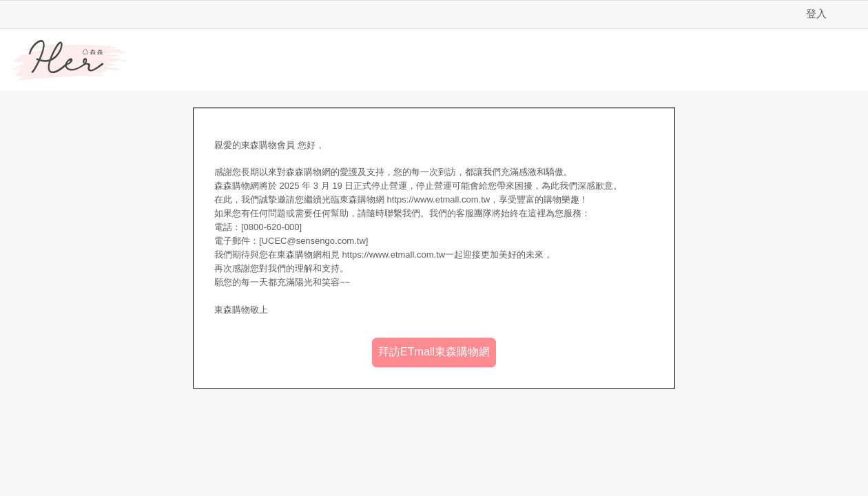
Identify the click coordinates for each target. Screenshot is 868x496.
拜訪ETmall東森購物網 (434, 352)
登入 (816, 13)
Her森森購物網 (70, 61)
